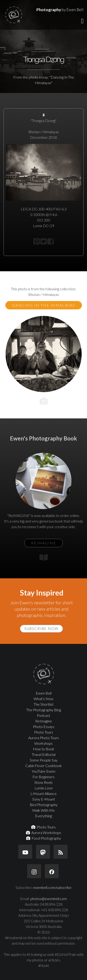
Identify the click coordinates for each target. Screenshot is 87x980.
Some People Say (44, 760)
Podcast (43, 715)
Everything (43, 816)
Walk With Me (43, 810)
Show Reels (43, 782)
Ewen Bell (44, 693)
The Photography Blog (44, 710)
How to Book (44, 749)
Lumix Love (44, 788)
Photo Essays (44, 727)
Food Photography (44, 838)
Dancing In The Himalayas (44, 305)
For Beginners (43, 777)
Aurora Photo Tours (44, 738)
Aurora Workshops (44, 833)
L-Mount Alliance (43, 793)
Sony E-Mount (44, 799)
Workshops (43, 743)
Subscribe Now (41, 629)
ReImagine (44, 721)
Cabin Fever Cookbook (44, 766)
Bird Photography (44, 805)
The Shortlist (44, 704)
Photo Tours (44, 732)
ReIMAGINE (44, 543)
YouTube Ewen (43, 771)
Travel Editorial (44, 754)
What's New (43, 699)
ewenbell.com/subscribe (52, 887)
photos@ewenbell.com (49, 899)
